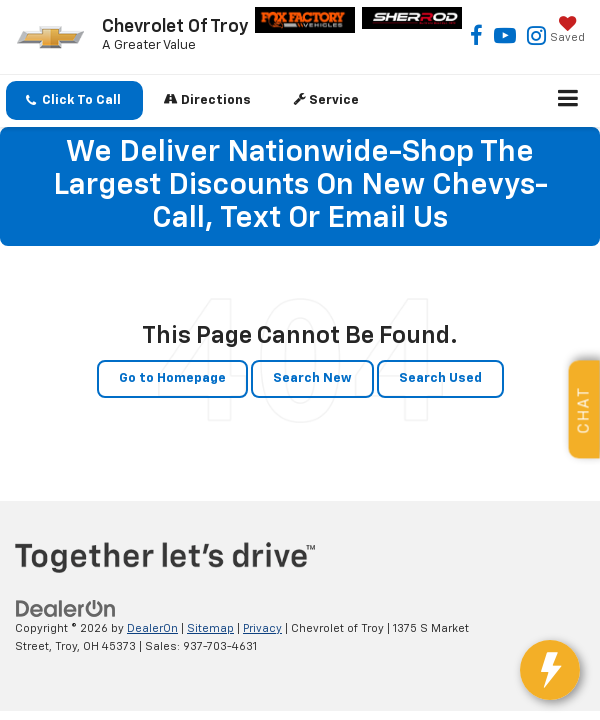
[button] (74, 100)
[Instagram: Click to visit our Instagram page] (536, 38)
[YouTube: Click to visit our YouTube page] (505, 38)
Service (326, 99)
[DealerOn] (66, 608)
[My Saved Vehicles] (567, 31)
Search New (312, 378)
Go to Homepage (172, 378)
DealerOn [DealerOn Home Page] (152, 628)
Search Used (440, 378)
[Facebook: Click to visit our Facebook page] (476, 38)
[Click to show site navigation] (568, 101)
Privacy (262, 628)
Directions (207, 99)
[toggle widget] (558, 680)
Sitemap (210, 628)
